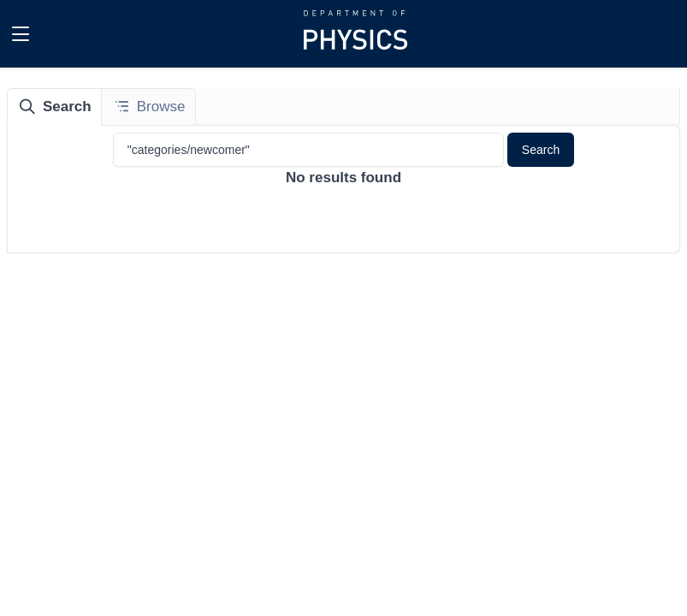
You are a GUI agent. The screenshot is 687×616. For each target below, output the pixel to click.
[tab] (55, 107)
